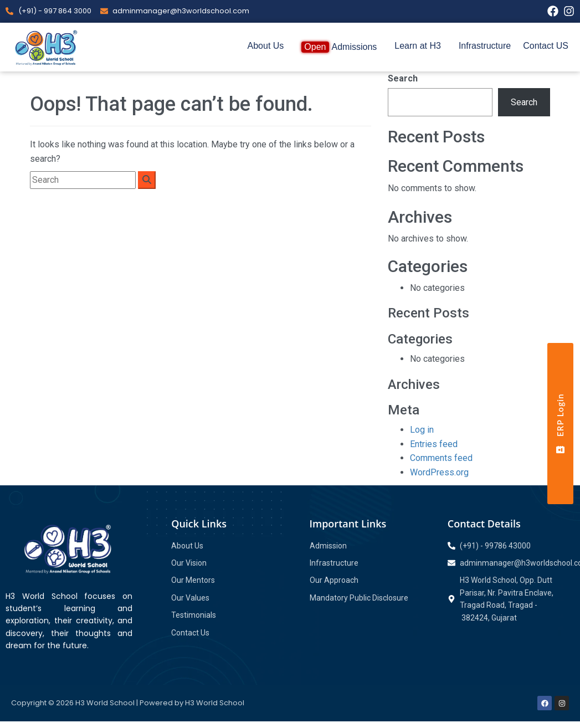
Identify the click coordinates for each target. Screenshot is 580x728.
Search (403, 78)
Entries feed (434, 444)
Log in (422, 430)
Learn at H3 (418, 46)
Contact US (546, 46)
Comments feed (441, 458)
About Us (266, 46)
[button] (269, 46)
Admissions (339, 47)
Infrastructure (485, 46)
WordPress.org (439, 472)
